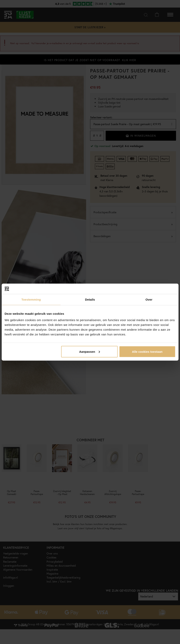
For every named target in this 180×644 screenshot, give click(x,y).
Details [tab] (90, 300)
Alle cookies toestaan (147, 351)
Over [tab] (149, 300)
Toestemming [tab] (31, 300)
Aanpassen (90, 351)
